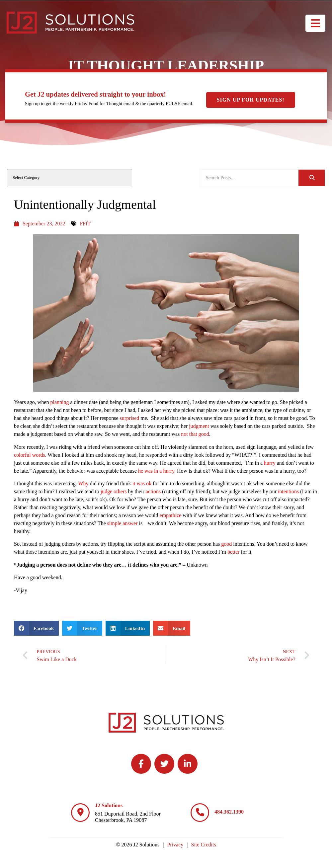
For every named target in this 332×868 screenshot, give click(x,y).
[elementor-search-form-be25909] (249, 178)
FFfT (85, 224)
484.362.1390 (229, 812)
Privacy (175, 845)
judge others (114, 491)
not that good (195, 434)
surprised (130, 418)
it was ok (142, 483)
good (226, 544)
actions (153, 491)
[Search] (312, 178)
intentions (288, 491)
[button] (36, 628)
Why (83, 483)
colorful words (30, 455)
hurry (270, 463)
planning (59, 402)
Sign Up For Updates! (251, 100)
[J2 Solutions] (80, 813)
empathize (171, 515)
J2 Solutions (109, 805)
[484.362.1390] (200, 813)
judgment (199, 426)
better (233, 552)
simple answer (123, 523)
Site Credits (204, 845)
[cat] (70, 178)
